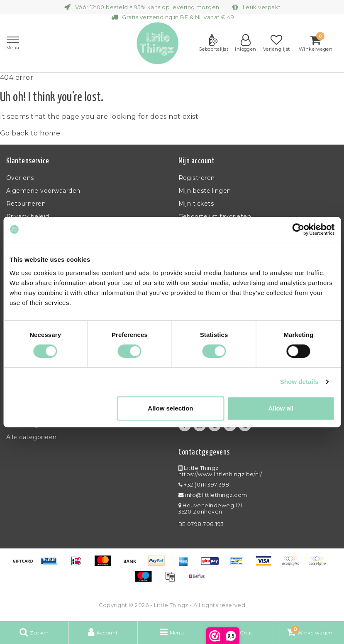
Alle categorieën (32, 437)
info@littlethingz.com (213, 495)
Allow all (281, 408)
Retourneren (26, 204)
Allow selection (170, 408)
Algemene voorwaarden (43, 191)
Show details (299, 382)
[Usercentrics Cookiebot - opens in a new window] (298, 229)
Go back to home (30, 133)
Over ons (20, 178)
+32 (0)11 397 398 (204, 485)
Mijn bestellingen (205, 191)
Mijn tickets (196, 204)
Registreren (197, 178)
